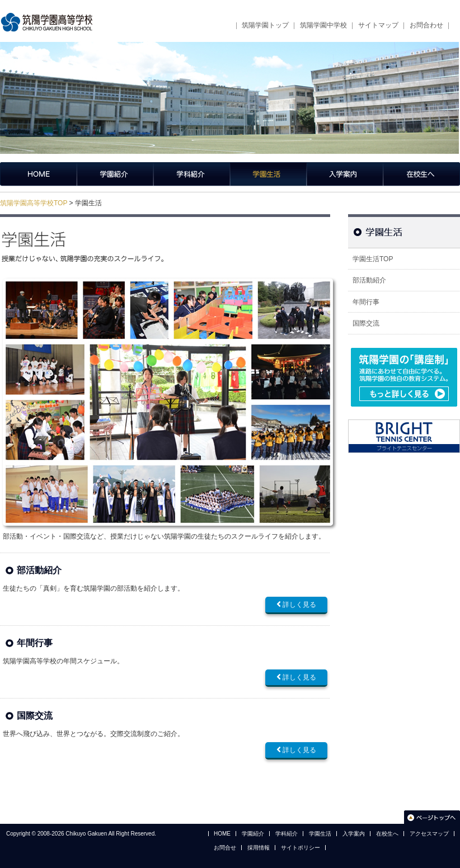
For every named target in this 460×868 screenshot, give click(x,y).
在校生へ (422, 174)
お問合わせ (426, 25)
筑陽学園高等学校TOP (34, 203)
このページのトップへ (432, 817)
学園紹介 (115, 174)
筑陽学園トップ (265, 25)
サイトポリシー (301, 848)
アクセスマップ (429, 834)
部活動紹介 (39, 570)
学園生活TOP (373, 259)
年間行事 (35, 643)
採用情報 (259, 848)
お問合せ (225, 848)
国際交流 (35, 716)
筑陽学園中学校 (323, 25)
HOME (222, 834)
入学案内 (345, 174)
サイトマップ (378, 25)
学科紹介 (192, 174)
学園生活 (268, 174)
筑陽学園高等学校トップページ (38, 174)
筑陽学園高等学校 (50, 22)
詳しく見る (296, 605)
